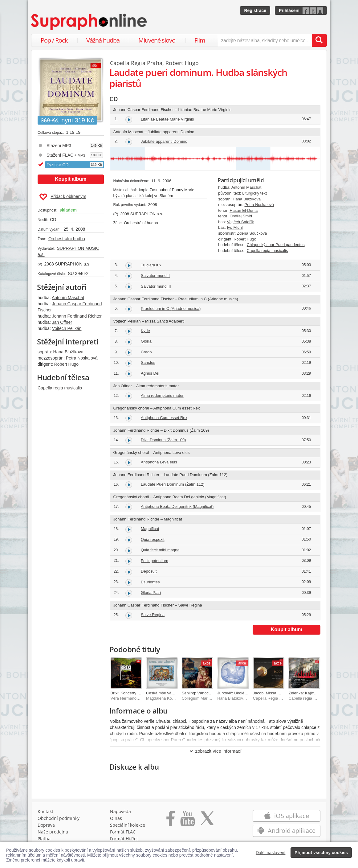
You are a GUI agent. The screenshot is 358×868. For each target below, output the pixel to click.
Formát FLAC (123, 832)
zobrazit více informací (215, 751)
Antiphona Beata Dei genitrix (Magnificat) (177, 506)
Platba (44, 839)
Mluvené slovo (157, 40)
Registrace (255, 10)
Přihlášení (289, 10)
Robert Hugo (66, 364)
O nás (116, 818)
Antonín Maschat (68, 298)
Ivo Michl (235, 227)
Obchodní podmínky (59, 818)
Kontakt (45, 811)
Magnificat (150, 529)
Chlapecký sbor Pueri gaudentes (276, 245)
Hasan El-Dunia (244, 210)
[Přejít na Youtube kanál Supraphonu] (187, 821)
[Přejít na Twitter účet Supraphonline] (207, 821)
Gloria (146, 341)
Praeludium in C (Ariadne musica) (171, 309)
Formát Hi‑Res (124, 839)
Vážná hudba (103, 40)
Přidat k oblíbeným (63, 197)
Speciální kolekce (128, 825)
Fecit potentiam (155, 561)
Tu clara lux (151, 265)
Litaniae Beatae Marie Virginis (167, 119)
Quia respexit (153, 539)
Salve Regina (153, 615)
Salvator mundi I (155, 276)
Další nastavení (271, 853)
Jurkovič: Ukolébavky (236, 693)
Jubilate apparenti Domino (164, 141)
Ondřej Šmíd (241, 216)
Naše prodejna (53, 832)
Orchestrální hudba (67, 239)
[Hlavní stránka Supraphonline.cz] (89, 22)
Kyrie (145, 331)
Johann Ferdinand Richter (77, 316)
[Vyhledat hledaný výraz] (319, 40)
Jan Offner (62, 322)
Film (200, 40)
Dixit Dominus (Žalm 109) (163, 440)
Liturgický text (254, 193)
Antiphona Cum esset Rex (164, 418)
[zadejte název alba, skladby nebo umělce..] (265, 40)
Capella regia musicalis (60, 388)
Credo (146, 352)
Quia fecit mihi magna (160, 550)
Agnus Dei (150, 373)
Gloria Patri (151, 592)
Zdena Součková (252, 233)
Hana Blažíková (68, 352)
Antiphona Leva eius (159, 462)
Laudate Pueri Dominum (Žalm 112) (173, 484)
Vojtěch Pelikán (67, 328)
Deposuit (149, 571)
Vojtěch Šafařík (240, 222)
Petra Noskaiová (82, 358)
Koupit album (71, 179)
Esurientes (150, 582)
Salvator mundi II (156, 286)
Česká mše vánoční (164, 693)
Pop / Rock (54, 40)
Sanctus (148, 362)
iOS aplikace (286, 816)
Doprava (46, 825)
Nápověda (120, 811)
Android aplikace (286, 831)
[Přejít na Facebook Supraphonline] (171, 821)
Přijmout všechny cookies (321, 853)
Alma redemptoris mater (162, 395)
